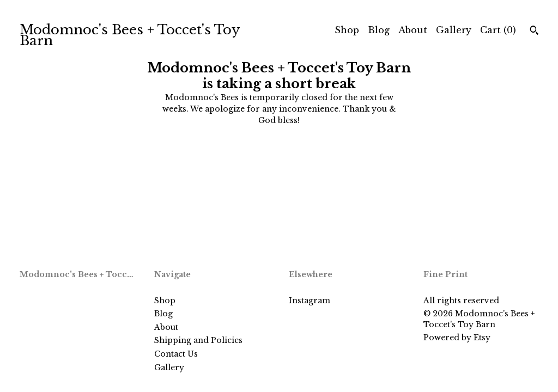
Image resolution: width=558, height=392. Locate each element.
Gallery (454, 30)
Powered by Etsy (457, 338)
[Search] (534, 32)
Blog (379, 30)
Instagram (310, 301)
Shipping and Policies (198, 340)
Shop (347, 30)
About (413, 30)
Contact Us (176, 354)
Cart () (498, 30)
